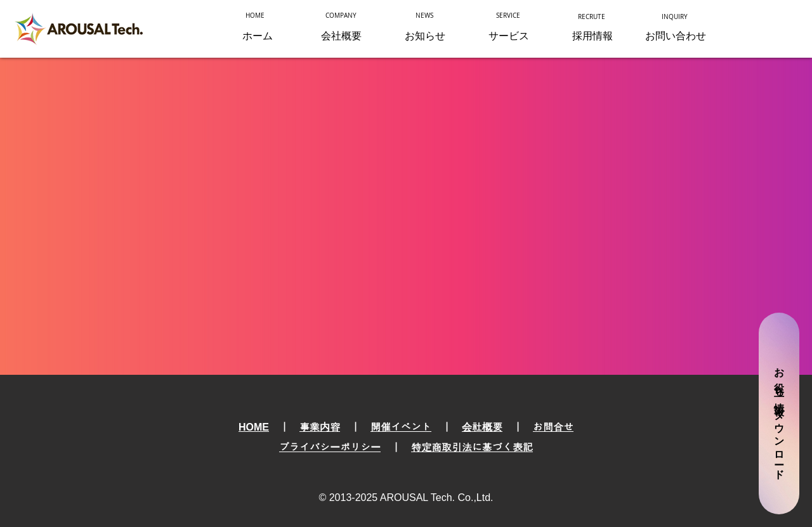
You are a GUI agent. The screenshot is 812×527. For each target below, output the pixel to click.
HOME (254, 427)
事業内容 (320, 427)
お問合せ (553, 427)
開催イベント (401, 427)
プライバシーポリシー (330, 447)
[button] (509, 36)
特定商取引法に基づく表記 (472, 447)
